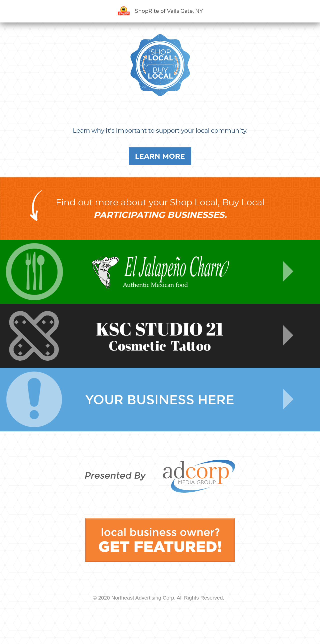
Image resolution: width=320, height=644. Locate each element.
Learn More (160, 156)
